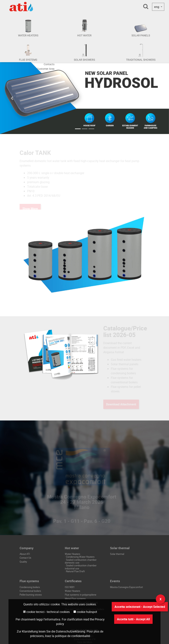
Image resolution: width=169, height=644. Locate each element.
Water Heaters (73, 591)
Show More (30, 151)
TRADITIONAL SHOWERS (141, 60)
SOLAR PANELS (141, 35)
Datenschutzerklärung (71, 631)
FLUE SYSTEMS (28, 60)
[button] (13, 98)
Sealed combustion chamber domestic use (81, 561)
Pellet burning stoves (31, 595)
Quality (23, 562)
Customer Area (46, 69)
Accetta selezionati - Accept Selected (140, 607)
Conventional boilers (30, 591)
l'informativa (52, 619)
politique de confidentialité (73, 636)
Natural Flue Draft (75, 571)
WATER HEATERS (28, 35)
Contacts (49, 64)
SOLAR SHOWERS (84, 60)
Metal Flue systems (75, 599)
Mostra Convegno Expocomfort (126, 587)
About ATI (25, 554)
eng (157, 7)
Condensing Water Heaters (80, 557)
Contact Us (25, 558)
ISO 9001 (70, 587)
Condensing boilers (30, 587)
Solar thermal (117, 554)
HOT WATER (84, 35)
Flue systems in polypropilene (81, 595)
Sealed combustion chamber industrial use (81, 567)
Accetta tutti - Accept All (133, 619)
